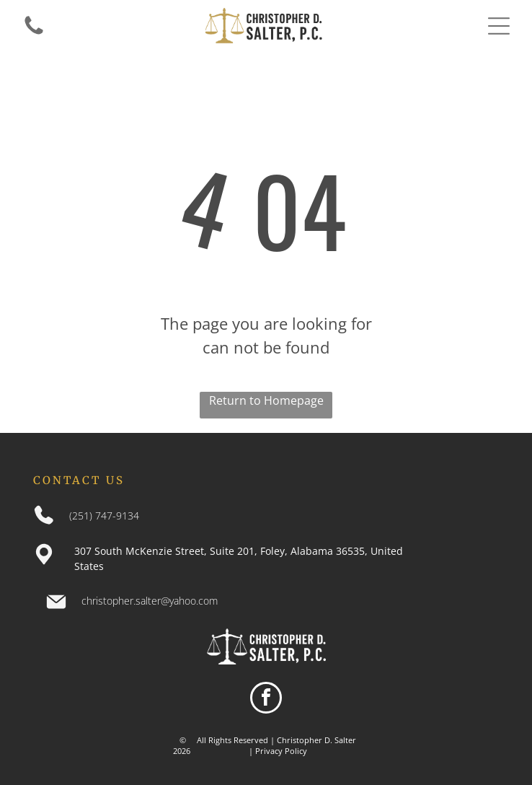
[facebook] (266, 700)
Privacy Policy (281, 751)
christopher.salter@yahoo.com (150, 601)
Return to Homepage (266, 400)
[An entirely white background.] (34, 33)
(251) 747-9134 (104, 516)
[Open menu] (499, 26)
